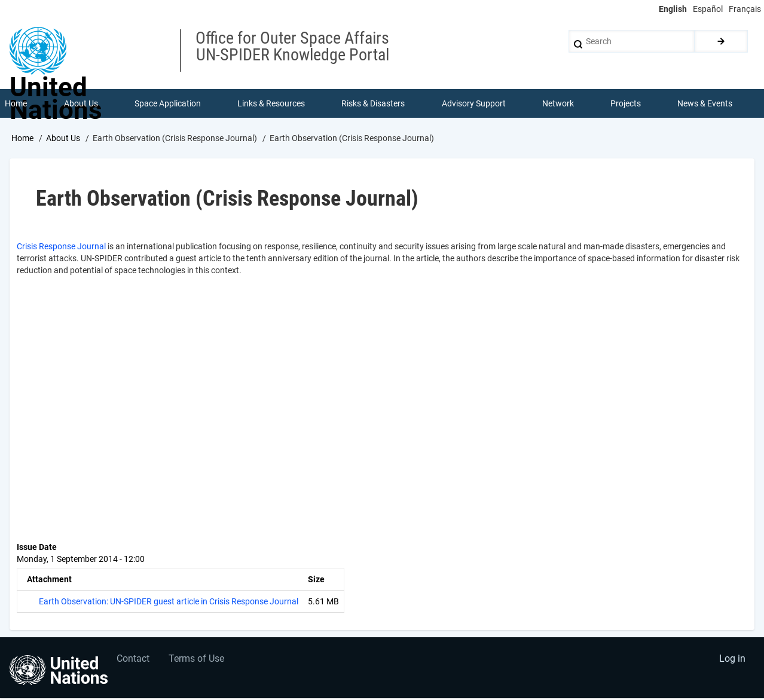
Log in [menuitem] (732, 661)
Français (745, 9)
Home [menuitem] (16, 104)
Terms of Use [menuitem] (199, 661)
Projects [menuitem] (626, 104)
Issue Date (37, 548)
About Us (63, 139)
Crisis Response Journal (61, 247)
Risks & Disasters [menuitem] (374, 104)
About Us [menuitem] (81, 104)
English (673, 9)
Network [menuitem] (558, 104)
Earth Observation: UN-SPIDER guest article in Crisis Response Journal (169, 603)
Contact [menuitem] (134, 661)
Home (22, 139)
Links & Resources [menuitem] (272, 104)
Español (708, 9)
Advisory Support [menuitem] (474, 104)
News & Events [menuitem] (705, 104)
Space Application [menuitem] (168, 104)
